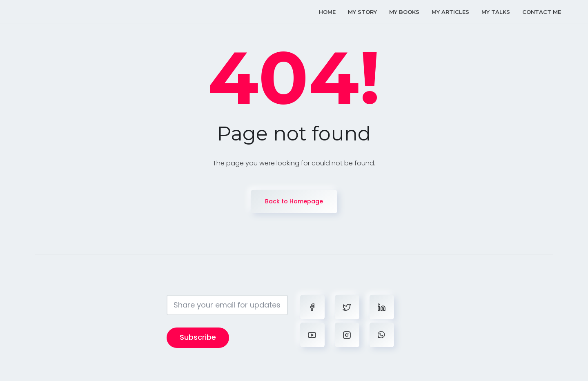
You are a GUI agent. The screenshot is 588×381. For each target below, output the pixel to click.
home (327, 12)
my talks (496, 12)
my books (404, 12)
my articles (450, 12)
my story (362, 12)
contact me (542, 12)
